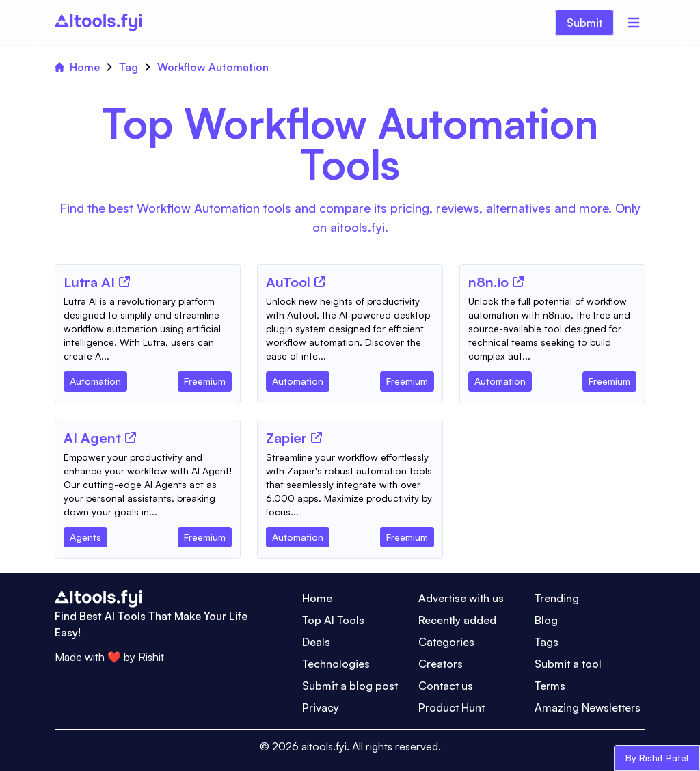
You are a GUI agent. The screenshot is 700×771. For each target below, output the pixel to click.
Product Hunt (452, 707)
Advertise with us (461, 598)
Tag (129, 67)
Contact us (446, 686)
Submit (584, 23)
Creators (441, 664)
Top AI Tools (333, 620)
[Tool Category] (95, 379)
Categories (446, 642)
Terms (550, 686)
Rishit (151, 657)
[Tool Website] (124, 282)
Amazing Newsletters (588, 707)
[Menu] (634, 23)
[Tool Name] (89, 283)
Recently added (457, 620)
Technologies (336, 664)
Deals (316, 642)
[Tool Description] (148, 329)
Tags (547, 642)
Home (77, 67)
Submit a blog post (350, 686)
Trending (557, 598)
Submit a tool (568, 664)
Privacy (321, 707)
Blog (546, 620)
